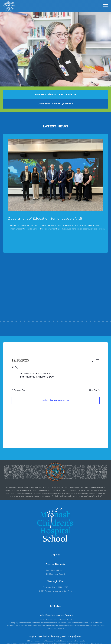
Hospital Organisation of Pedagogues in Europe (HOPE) (55, 636)
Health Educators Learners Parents (56, 615)
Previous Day (18, 390)
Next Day (94, 390)
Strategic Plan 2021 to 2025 (56, 587)
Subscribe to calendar (54, 400)
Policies (56, 555)
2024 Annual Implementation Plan (56, 591)
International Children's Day (37, 377)
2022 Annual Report (56, 574)
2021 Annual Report (55, 570)
